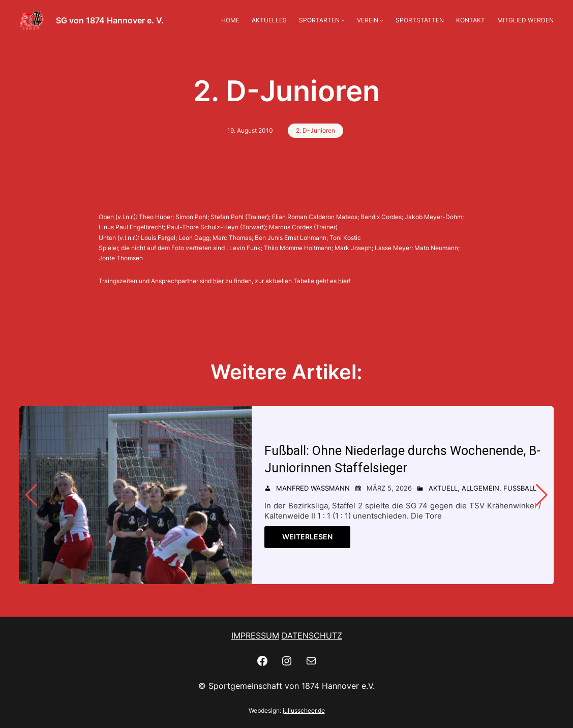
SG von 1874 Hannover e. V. (110, 20)
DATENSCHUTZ (312, 635)
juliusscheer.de (304, 710)
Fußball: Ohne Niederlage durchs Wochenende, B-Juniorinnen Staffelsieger (403, 459)
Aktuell (443, 488)
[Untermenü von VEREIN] (382, 20)
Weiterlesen (307, 537)
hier (218, 281)
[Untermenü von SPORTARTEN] (343, 20)
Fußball (520, 488)
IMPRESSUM (255, 635)
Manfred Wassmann (313, 488)
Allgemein (480, 488)
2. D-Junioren (315, 130)
